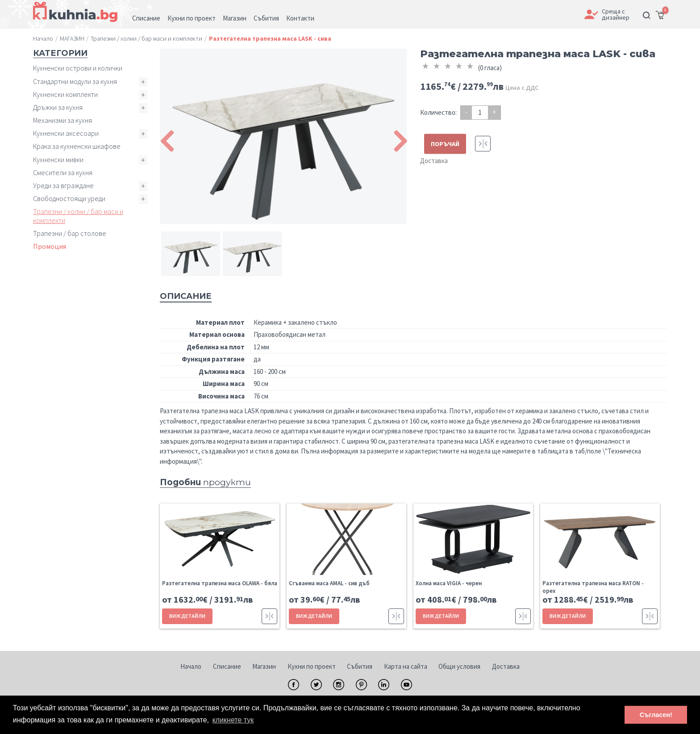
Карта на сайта (406, 666)
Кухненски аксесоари (66, 133)
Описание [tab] (186, 296)
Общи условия (459, 666)
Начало (191, 666)
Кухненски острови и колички (78, 68)
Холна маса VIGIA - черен (449, 583)
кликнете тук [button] (233, 720)
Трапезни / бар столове (70, 233)
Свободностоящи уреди (69, 198)
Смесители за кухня (63, 172)
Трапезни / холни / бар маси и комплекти (78, 216)
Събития (360, 666)
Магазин (264, 666)
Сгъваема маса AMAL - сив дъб (329, 583)
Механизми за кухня (62, 120)
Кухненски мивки (58, 159)
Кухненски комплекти (65, 94)
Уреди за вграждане (63, 185)
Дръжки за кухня (58, 107)
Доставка (434, 161)
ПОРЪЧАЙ (445, 144)
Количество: (438, 112)
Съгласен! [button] (656, 715)
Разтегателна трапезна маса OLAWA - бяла (220, 583)
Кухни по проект (312, 666)
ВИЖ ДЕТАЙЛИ (187, 616)
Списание (227, 666)
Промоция (50, 246)
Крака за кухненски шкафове (77, 146)
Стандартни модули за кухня (75, 81)
